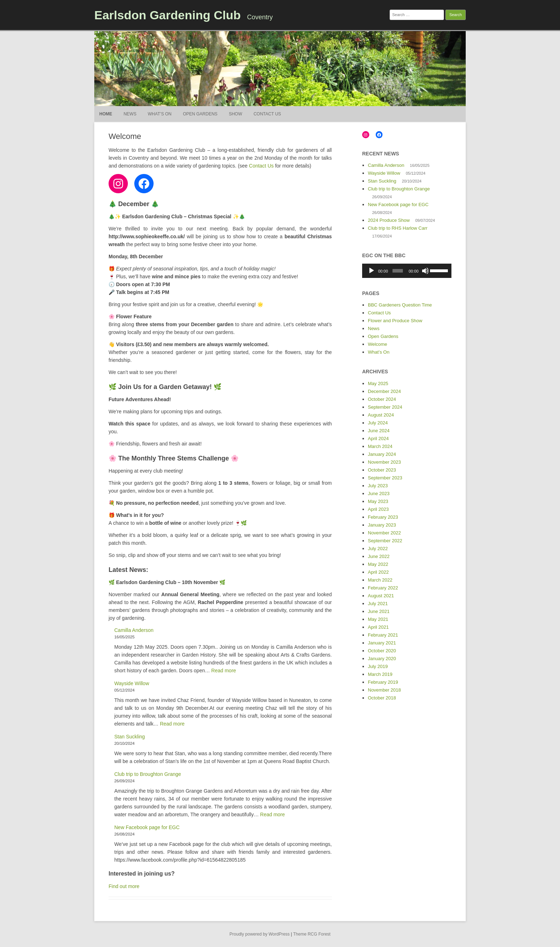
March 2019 (380, 674)
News (130, 114)
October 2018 (382, 698)
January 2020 (382, 659)
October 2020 (382, 651)
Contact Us (267, 114)
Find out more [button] (124, 886)
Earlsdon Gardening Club (167, 15)
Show (236, 114)
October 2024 (382, 399)
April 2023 (378, 509)
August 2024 (381, 415)
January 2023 (382, 525)
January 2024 (382, 454)
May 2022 (378, 564)
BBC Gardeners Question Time (400, 305)
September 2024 (385, 407)
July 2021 (378, 604)
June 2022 (379, 556)
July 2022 (378, 549)
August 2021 (381, 596)
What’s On (160, 114)
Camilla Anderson (134, 630)
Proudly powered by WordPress (260, 934)
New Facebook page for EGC (147, 827)
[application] (407, 271)
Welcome (377, 344)
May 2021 (378, 619)
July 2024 (378, 423)
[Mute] (425, 271)
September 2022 (385, 541)
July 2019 (378, 666)
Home (106, 114)
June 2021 (379, 611)
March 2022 (380, 580)
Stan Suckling (130, 737)
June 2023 (379, 494)
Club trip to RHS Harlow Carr (398, 228)
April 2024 (378, 438)
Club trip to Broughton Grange (148, 774)
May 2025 (378, 383)
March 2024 (380, 446)
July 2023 (378, 486)
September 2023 (385, 478)
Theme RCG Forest (312, 934)
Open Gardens (200, 114)
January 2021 (382, 643)
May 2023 (378, 501)
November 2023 (384, 462)
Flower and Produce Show (395, 321)
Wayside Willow (132, 683)
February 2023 (383, 517)
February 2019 (383, 682)
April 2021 (378, 627)
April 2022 (378, 572)
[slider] (398, 271)
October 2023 (382, 470)
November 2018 (384, 690)
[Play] (371, 271)
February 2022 (383, 588)
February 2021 (383, 635)
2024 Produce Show (389, 220)
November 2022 (384, 533)
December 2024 (384, 391)
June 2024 (379, 431)
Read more (224, 671)
